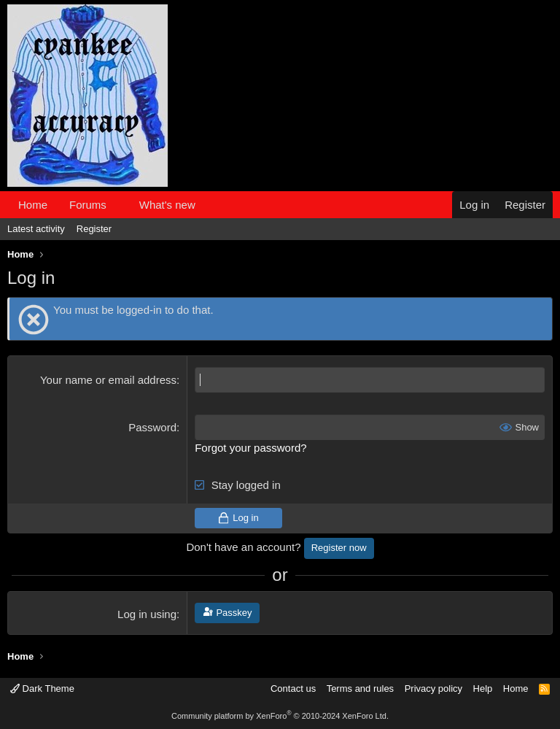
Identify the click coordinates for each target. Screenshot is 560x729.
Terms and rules (360, 688)
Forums (88, 205)
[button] (118, 205)
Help (483, 688)
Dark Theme (42, 688)
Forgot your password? (250, 448)
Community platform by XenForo (280, 716)
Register (94, 229)
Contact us (293, 688)
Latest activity (36, 229)
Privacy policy (433, 688)
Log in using (147, 614)
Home (33, 205)
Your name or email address (108, 380)
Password (152, 427)
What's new (167, 205)
